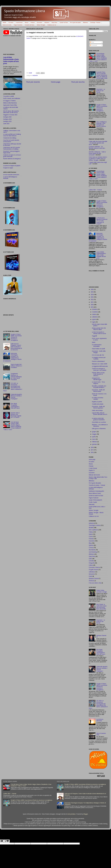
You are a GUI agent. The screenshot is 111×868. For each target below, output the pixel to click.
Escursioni (39, 23)
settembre (95, 317)
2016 (92, 452)
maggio (94, 434)
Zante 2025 (6, 124)
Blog (90, 543)
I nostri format (19, 23)
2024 (92, 295)
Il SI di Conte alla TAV (98, 355)
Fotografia (92, 563)
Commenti (93, 45)
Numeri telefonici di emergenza (12, 159)
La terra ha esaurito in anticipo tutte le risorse (99, 333)
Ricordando (92, 550)
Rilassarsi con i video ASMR (100, 364)
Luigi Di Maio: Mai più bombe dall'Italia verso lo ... (100, 414)
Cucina (91, 536)
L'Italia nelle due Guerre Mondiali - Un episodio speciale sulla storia (98, 143)
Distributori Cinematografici (96, 491)
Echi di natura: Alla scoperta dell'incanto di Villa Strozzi (11, 112)
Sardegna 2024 (7, 119)
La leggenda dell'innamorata (100, 366)
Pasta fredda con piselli (98, 349)
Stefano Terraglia (41, 25)
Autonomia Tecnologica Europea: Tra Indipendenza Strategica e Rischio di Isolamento (12, 357)
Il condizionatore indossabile (97, 345)
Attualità (91, 528)
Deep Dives (54, 23)
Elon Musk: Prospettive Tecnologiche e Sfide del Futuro (15, 406)
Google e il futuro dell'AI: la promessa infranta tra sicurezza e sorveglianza (16, 337)
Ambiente (35, 75)
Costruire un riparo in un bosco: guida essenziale (12, 156)
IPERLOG (91, 581)
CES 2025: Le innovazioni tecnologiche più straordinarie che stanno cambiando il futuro (13, 387)
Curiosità (91, 561)
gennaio (95, 444)
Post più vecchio (78, 82)
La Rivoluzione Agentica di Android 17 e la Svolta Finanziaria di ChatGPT (102, 221)
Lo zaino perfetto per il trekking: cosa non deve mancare (12, 135)
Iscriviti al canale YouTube (96, 496)
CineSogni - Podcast (95, 23)
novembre (95, 312)
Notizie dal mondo (7, 25)
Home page (56, 82)
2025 (92, 292)
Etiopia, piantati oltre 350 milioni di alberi (99, 329)
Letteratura (92, 572)
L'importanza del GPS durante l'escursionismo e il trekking (12, 148)
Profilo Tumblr (93, 502)
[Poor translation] (7, 841)
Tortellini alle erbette (98, 404)
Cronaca (91, 548)
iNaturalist (92, 504)
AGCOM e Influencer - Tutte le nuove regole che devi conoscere (97, 153)
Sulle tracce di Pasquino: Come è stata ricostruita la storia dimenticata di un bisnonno (16, 347)
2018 (92, 447)
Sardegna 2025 (7, 121)
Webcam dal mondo (94, 475)
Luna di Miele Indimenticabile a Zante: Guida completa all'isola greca (101, 255)
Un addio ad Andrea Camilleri (98, 398)
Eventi (90, 576)
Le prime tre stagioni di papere (12, 166)
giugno (94, 432)
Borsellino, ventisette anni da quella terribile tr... (99, 387)
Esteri (90, 559)
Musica (27, 23)
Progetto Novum (93, 570)
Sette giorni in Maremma (99, 429)
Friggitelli (94, 336)
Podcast (33, 23)
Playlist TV (92, 470)
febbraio (95, 442)
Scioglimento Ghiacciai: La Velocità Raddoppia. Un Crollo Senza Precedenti (16, 377)
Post (92, 42)
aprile (94, 437)
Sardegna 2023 (7, 117)
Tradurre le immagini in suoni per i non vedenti (99, 369)
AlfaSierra (47, 23)
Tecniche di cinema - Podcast (97, 485)
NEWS (4, 23)
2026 (92, 289)
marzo (94, 439)
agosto (94, 319)
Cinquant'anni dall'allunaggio (97, 379)
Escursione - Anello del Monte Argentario (98, 407)
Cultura (91, 565)
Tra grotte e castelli (9, 96)
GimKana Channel (94, 578)
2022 (92, 300)
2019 (92, 307)
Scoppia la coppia (8, 168)
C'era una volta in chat (95, 583)
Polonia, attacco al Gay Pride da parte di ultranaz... (98, 374)
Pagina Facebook (18, 25)
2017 (92, 450)
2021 (92, 302)
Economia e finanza (94, 567)
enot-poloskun (72, 814)
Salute (90, 534)
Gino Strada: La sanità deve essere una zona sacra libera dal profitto (101, 607)
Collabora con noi (52, 25)
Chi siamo (11, 23)
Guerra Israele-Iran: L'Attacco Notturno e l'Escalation (16, 366)
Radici (94, 342)
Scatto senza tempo (97, 410)
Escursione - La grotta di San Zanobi (101, 91)
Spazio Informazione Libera (25, 11)
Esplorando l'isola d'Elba (10, 105)
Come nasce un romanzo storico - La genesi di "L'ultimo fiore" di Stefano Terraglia (98, 159)
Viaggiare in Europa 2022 (10, 115)
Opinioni (91, 545)
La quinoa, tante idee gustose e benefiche (98, 419)
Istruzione (92, 574)
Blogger (86, 814)
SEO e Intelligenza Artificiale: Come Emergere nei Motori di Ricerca (101, 124)
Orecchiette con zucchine (99, 422)
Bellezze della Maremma (10, 103)
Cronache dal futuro (29, 25)
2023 (92, 297)
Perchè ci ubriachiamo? (98, 361)
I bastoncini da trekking (10, 138)
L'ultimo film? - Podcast (95, 190)
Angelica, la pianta (97, 402)
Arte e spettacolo (93, 530)
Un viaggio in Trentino (9, 101)
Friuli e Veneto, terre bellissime (12, 98)
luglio (94, 322)
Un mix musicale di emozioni (11, 175)
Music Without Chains (95, 493)
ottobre (94, 314)
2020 (92, 305)
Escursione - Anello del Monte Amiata (98, 391)
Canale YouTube (64, 23)
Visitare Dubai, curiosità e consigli (101, 591)
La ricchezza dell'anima (100, 720)
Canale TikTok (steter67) (95, 500)
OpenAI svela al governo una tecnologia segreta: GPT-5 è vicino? (16, 415)
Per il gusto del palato (75, 23)
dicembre (95, 309)
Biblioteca (85, 23)
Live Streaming (93, 552)
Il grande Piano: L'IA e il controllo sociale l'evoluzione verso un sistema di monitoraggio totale (102, 75)
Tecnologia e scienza (95, 525)
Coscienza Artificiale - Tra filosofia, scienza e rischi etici (97, 147)
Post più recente (33, 82)
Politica (91, 532)
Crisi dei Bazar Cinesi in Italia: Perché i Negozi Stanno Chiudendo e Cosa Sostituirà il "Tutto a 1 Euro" (12, 426)
